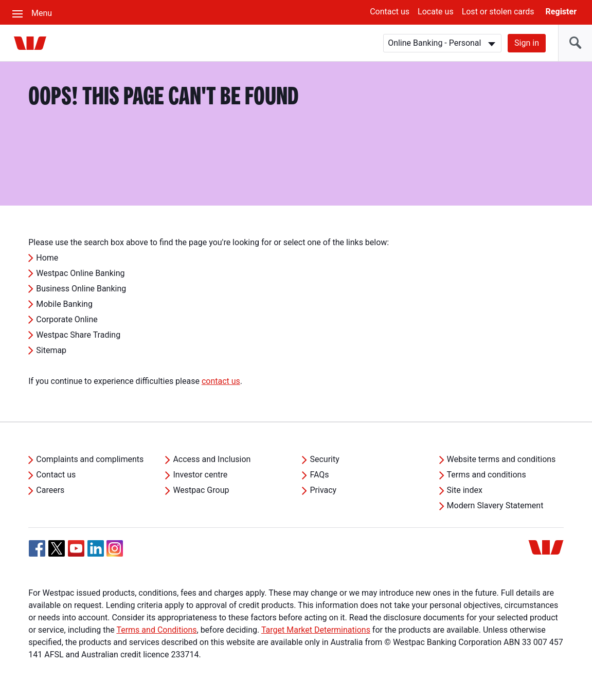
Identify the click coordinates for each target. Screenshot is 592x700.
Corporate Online (67, 319)
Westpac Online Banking (80, 273)
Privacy (323, 490)
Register (561, 12)
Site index (465, 490)
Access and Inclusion (212, 459)
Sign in (527, 43)
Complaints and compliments (90, 459)
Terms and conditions (487, 475)
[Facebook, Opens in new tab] (37, 548)
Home (47, 258)
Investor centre (200, 475)
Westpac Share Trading (78, 335)
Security (324, 459)
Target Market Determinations (316, 630)
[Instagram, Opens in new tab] (115, 554)
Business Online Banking (81, 289)
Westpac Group (201, 490)
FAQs (319, 475)
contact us (221, 381)
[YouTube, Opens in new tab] (76, 548)
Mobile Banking (64, 304)
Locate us (436, 12)
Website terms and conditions (501, 459)
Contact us (390, 12)
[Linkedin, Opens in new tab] (96, 548)
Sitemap (51, 350)
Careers (50, 490)
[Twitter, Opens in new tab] (57, 548)
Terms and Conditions (156, 630)
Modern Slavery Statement (495, 505)
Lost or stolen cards (498, 12)
